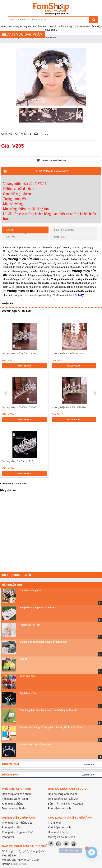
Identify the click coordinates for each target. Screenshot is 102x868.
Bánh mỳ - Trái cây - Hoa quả (65, 804)
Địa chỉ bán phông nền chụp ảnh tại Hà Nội (43, 642)
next (95, 393)
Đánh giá (59, 237)
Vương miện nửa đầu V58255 (36, 745)
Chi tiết (16, 231)
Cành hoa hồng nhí (30, 591)
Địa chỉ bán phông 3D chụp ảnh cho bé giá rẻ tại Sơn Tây (51, 727)
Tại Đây (78, 295)
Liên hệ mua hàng (64, 230)
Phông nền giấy (11, 827)
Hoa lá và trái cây (58, 832)
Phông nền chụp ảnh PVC (18, 832)
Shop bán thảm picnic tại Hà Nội (38, 608)
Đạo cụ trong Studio (14, 808)
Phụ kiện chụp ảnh (59, 808)
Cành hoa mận (28, 693)
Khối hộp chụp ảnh (59, 827)
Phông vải (8, 837)
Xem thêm (87, 765)
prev (6, 393)
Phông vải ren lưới (30, 625)
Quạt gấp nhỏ (27, 676)
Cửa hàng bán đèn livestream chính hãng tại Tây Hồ (48, 710)
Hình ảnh (11, 237)
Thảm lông (54, 823)
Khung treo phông (13, 804)
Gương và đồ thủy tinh (61, 837)
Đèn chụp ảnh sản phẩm (17, 794)
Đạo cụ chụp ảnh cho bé (63, 794)
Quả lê (23, 659)
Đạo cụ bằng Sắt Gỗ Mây (63, 799)
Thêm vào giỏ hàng (51, 160)
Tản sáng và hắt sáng (15, 799)
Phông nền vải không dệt (17, 823)
